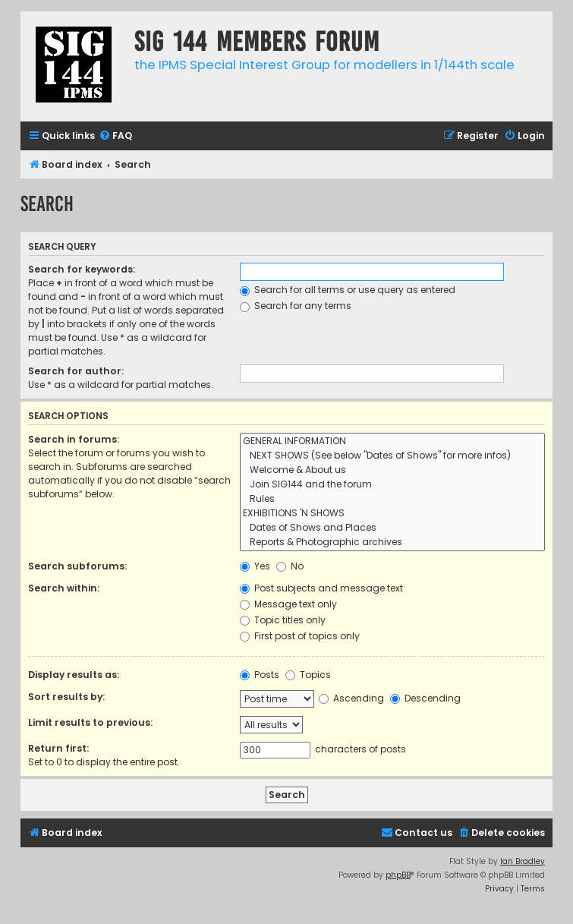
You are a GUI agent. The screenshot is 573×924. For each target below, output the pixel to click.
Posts (260, 675)
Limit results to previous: (90, 722)
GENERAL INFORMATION (392, 442)
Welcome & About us (392, 470)
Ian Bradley (523, 861)
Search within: (64, 588)
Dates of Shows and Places (392, 528)
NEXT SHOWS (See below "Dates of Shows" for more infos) (392, 456)
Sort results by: (66, 697)
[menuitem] (115, 136)
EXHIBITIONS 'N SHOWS (392, 514)
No (290, 566)
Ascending (351, 698)
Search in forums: (74, 439)
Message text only (288, 604)
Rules (392, 499)
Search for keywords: (82, 269)
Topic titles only (283, 620)
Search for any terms (296, 306)
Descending (425, 698)
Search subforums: (77, 566)
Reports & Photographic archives (392, 542)
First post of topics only (300, 636)
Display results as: (74, 675)
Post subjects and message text (321, 588)
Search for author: (76, 371)
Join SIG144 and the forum (392, 485)
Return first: (58, 748)
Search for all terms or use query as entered (348, 290)
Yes (255, 566)
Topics (308, 675)
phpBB (398, 875)
